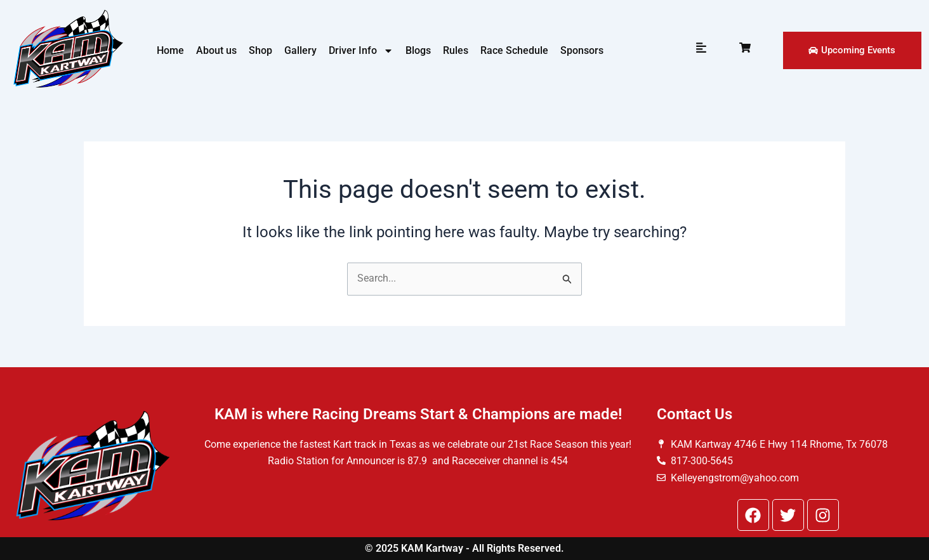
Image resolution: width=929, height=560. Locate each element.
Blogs (418, 50)
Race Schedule (514, 50)
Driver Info (361, 51)
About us (216, 50)
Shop (260, 50)
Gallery (300, 50)
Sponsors (582, 50)
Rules (456, 50)
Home (170, 50)
